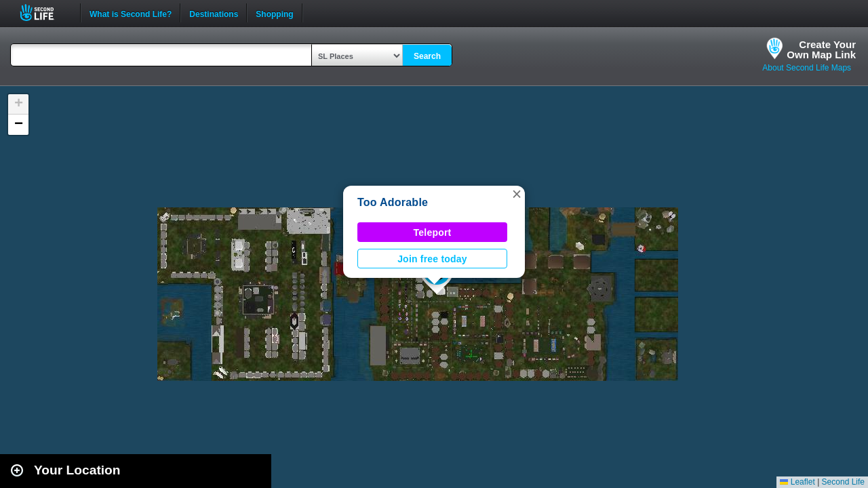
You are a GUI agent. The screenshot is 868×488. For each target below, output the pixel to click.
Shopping (274, 13)
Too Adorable (393, 202)
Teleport (433, 232)
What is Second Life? (131, 13)
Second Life (44, 13)
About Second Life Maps (807, 68)
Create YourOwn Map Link (821, 49)
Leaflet (797, 482)
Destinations (214, 13)
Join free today (432, 259)
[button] (517, 194)
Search (427, 56)
